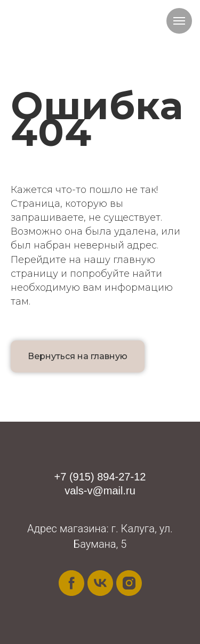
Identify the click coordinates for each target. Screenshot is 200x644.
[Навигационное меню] (179, 21)
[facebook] (71, 583)
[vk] (100, 583)
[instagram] (129, 583)
